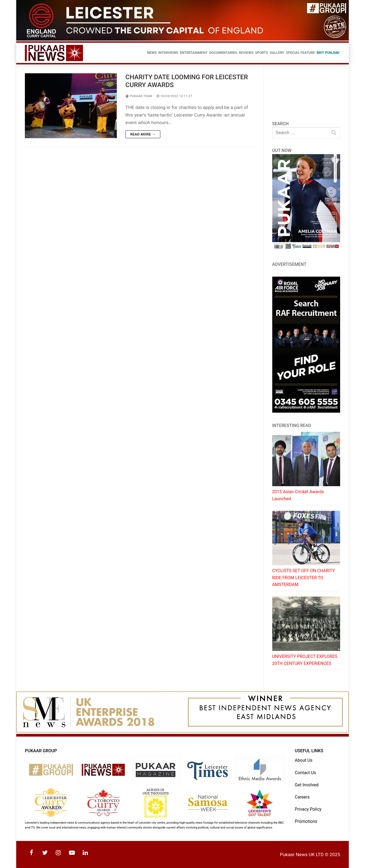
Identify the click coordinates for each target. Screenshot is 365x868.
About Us (303, 760)
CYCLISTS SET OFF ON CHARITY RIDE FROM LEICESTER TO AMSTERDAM (304, 578)
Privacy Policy (308, 809)
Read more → (143, 134)
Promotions (306, 821)
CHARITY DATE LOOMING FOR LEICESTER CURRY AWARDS (187, 81)
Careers (302, 797)
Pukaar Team (139, 96)
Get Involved (307, 785)
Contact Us (305, 773)
